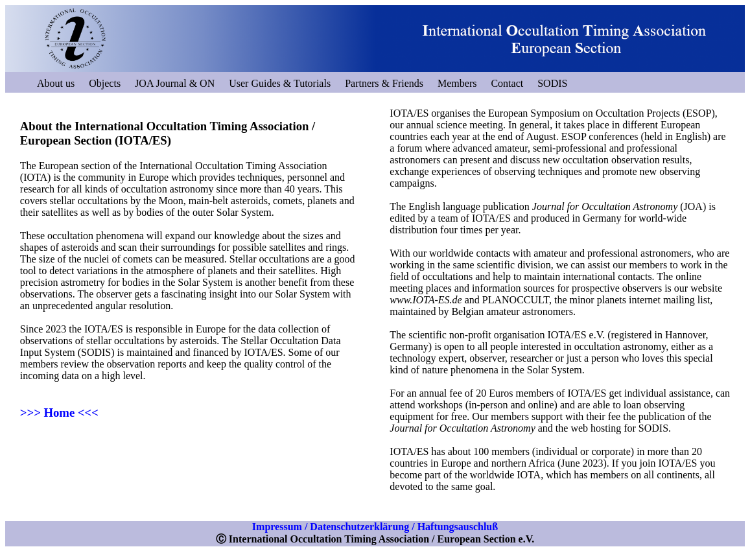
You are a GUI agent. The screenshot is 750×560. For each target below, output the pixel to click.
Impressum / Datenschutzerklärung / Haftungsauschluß (375, 527)
